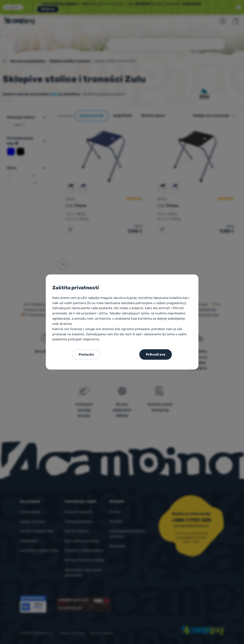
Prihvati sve (156, 354)
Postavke (86, 354)
